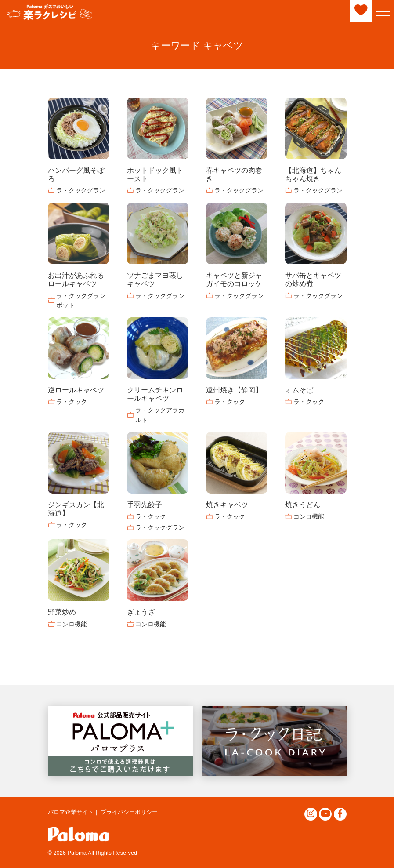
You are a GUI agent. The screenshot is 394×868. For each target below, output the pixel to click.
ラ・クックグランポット (81, 301)
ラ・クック (72, 402)
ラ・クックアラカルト (160, 415)
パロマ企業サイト (71, 812)
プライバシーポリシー (129, 812)
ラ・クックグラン (81, 190)
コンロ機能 (309, 516)
